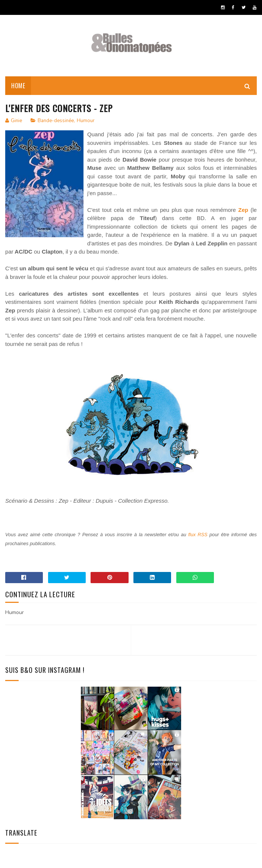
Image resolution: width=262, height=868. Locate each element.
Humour (86, 121)
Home (18, 86)
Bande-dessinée (56, 121)
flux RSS (198, 535)
